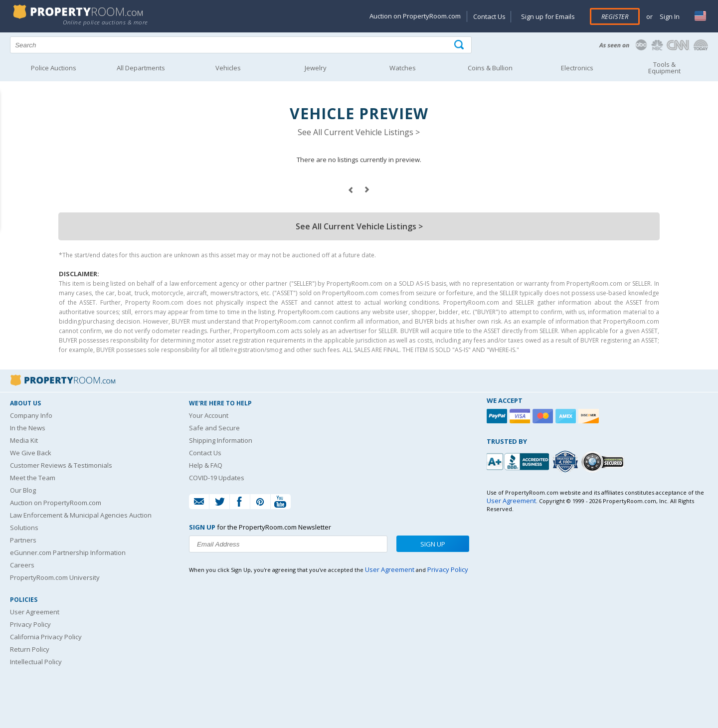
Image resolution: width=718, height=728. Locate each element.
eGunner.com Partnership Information (68, 552)
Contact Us (489, 16)
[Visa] (521, 416)
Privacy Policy (30, 624)
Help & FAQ (206, 465)
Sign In (669, 16)
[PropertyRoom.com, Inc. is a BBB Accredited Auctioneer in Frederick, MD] (519, 460)
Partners (23, 540)
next (367, 190)
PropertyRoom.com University (55, 577)
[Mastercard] (544, 416)
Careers (22, 565)
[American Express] (567, 416)
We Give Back (31, 453)
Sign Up (433, 544)
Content (10, 127)
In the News (28, 428)
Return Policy (30, 649)
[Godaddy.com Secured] (604, 461)
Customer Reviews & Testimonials (61, 465)
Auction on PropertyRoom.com (415, 16)
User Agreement (35, 612)
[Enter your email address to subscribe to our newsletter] (288, 544)
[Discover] (590, 416)
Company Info (31, 415)
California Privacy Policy (46, 637)
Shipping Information (221, 440)
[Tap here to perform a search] (460, 45)
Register (615, 16)
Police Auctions (54, 68)
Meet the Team (33, 478)
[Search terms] (241, 45)
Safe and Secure (214, 428)
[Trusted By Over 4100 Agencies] (566, 462)
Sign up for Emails (548, 16)
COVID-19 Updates (217, 478)
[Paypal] (498, 416)
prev (351, 190)
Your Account (209, 415)
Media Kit (24, 440)
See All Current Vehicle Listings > (359, 132)
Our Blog (23, 490)
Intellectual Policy (36, 662)
